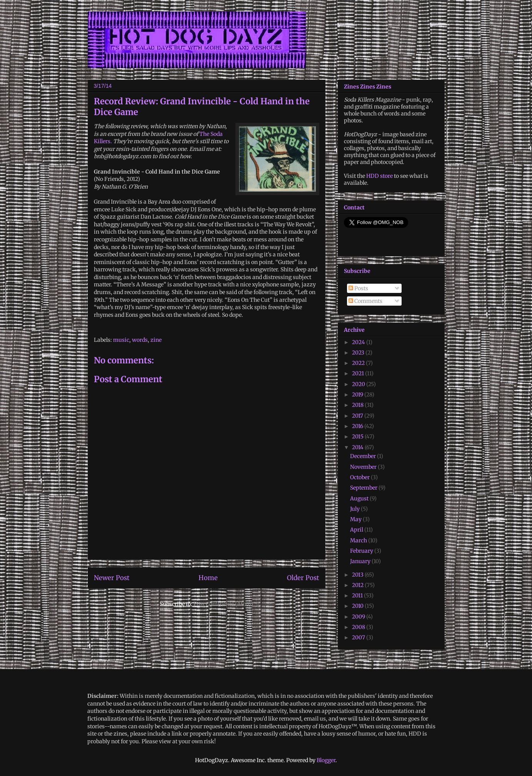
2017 (358, 416)
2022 (359, 363)
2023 (359, 353)
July (355, 509)
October (360, 477)
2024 (359, 342)
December (364, 456)
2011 (358, 595)
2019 (358, 395)
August (360, 498)
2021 (359, 373)
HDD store (379, 176)
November (364, 467)
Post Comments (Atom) (223, 604)
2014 (358, 447)
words (140, 340)
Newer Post (112, 578)
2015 (358, 436)
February (362, 551)
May (356, 519)
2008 (359, 627)
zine (156, 340)
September (364, 488)
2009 (359, 617)
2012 (358, 585)
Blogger (326, 760)
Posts (358, 288)
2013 (358, 575)
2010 (358, 606)
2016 (358, 426)
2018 (358, 405)
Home (208, 578)
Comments (365, 301)
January (361, 561)
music (121, 340)
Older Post (303, 578)
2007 (359, 637)
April (357, 530)
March (359, 540)
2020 (359, 384)
